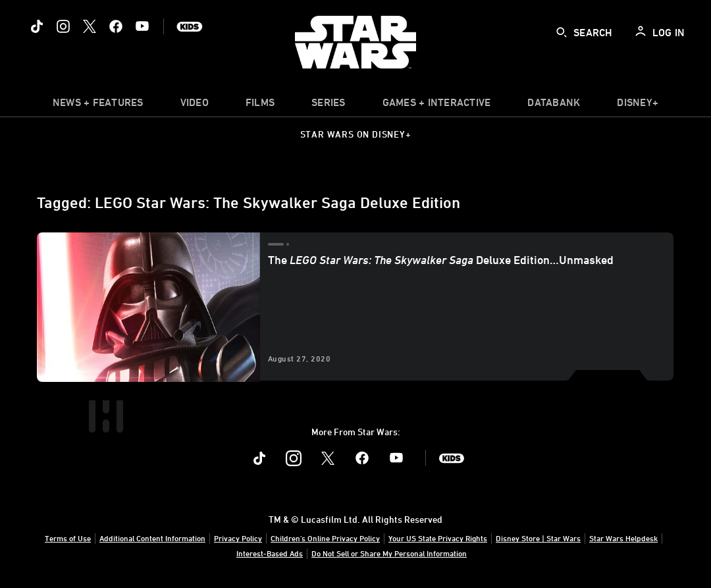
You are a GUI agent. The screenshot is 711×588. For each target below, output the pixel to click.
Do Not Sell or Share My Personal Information (389, 553)
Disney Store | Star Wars (538, 538)
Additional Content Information (152, 538)
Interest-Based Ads (270, 553)
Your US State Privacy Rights (438, 538)
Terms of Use (68, 538)
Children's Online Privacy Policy (325, 538)
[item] (98, 105)
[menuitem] (195, 105)
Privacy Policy (238, 538)
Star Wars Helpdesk (623, 538)
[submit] (562, 32)
